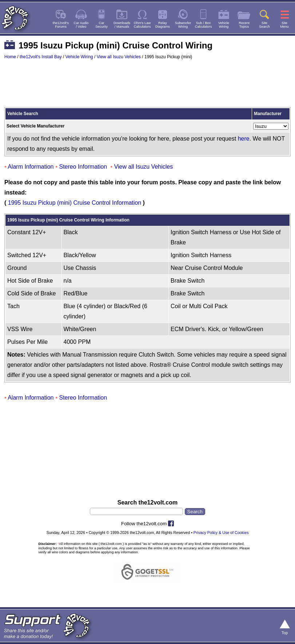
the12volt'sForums (61, 25)
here (244, 139)
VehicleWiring (224, 25)
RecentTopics (244, 25)
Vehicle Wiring (79, 57)
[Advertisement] (147, 87)
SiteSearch (264, 25)
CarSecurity (101, 25)
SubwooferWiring (183, 25)
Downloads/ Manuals (122, 25)
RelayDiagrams (163, 25)
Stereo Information (83, 167)
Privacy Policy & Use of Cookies (221, 533)
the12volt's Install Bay (41, 57)
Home (10, 57)
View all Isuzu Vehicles (119, 57)
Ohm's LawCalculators (142, 25)
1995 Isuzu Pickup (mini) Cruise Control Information (75, 203)
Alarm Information (31, 167)
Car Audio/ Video (81, 25)
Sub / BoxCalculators (204, 25)
